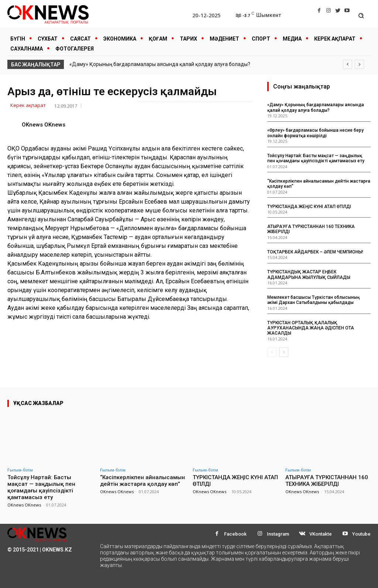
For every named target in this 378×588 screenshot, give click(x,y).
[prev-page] (272, 352)
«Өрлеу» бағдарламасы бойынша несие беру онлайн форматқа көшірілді (315, 133)
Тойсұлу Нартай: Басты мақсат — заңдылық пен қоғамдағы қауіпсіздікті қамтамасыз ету (316, 158)
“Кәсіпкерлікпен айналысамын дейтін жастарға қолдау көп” (142, 481)
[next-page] (284, 352)
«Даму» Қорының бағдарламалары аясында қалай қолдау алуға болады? (160, 64)
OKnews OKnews (44, 125)
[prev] (348, 64)
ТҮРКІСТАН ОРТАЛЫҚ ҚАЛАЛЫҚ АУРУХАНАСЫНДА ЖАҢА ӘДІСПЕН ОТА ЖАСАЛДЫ (311, 328)
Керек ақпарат (28, 106)
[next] (359, 64)
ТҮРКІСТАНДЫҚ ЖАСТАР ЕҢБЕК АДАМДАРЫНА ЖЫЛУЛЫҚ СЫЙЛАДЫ (309, 274)
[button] (361, 16)
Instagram (278, 534)
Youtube (361, 534)
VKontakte (321, 534)
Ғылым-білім (20, 470)
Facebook (235, 534)
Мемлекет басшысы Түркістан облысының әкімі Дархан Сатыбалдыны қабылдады (314, 300)
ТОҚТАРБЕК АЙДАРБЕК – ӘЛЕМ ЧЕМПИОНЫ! (315, 252)
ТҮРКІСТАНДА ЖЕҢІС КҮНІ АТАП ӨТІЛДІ (309, 207)
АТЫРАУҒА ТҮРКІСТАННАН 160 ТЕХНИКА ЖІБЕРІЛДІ (327, 481)
